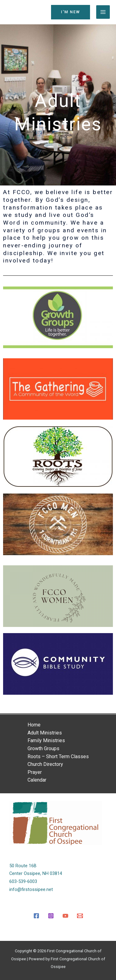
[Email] (80, 916)
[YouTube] (65, 916)
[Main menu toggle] (103, 12)
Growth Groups (43, 748)
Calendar (37, 780)
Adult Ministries (45, 733)
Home (34, 725)
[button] (71, 12)
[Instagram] (51, 916)
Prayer (35, 772)
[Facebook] (36, 916)
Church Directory (45, 764)
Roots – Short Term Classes (58, 756)
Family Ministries (46, 740)
